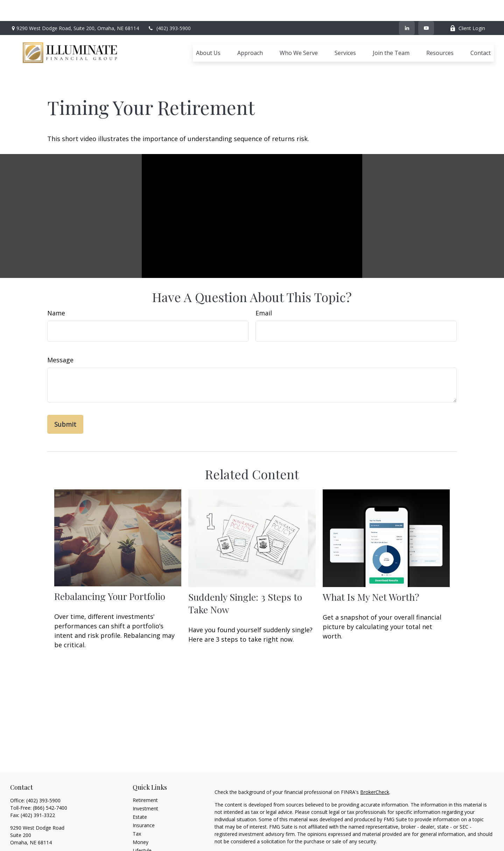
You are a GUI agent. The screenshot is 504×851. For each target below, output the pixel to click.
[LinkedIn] (407, 7)
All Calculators (149, 844)
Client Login (467, 7)
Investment (145, 777)
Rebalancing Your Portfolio (110, 565)
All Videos (143, 836)
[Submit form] (65, 393)
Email (264, 281)
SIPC (364, 842)
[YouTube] (426, 7)
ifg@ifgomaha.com (32, 823)
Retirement (145, 769)
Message (60, 328)
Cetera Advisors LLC (417, 835)
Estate (140, 785)
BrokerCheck (375, 761)
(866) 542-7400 (50, 776)
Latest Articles (149, 827)
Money (141, 811)
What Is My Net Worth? (371, 565)
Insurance (144, 794)
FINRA (350, 842)
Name (56, 281)
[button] (208, 32)
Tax (137, 802)
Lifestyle (142, 819)
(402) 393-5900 (169, 7)
